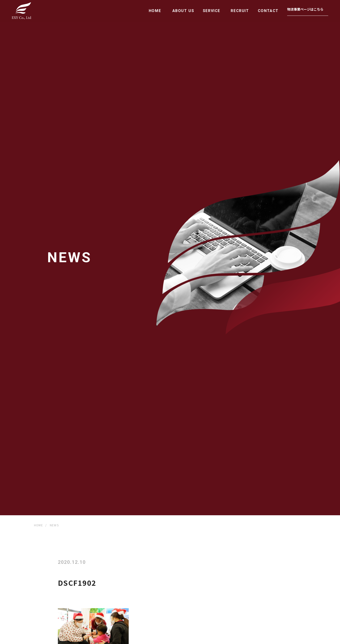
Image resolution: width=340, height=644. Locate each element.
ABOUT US (183, 11)
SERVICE (212, 11)
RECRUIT (240, 11)
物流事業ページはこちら (305, 9)
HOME (155, 11)
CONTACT (268, 11)
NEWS (54, 525)
